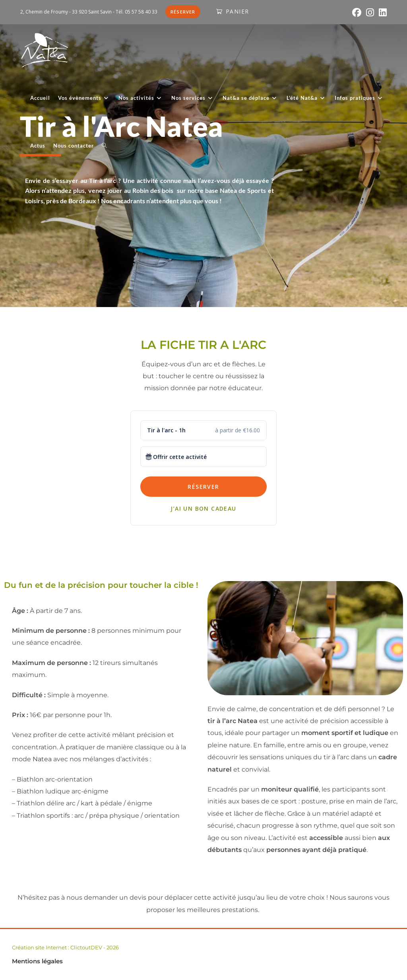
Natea (42, 759)
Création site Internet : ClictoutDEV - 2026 (65, 947)
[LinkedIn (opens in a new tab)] (382, 13)
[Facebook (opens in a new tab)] (357, 13)
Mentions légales (37, 961)
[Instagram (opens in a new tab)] (370, 13)
